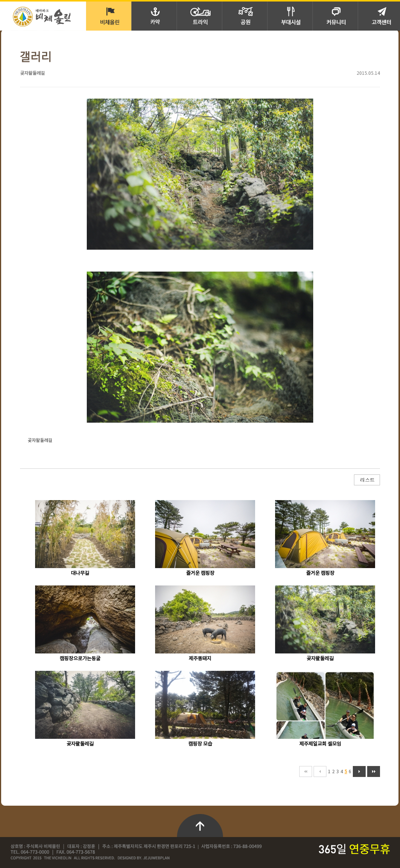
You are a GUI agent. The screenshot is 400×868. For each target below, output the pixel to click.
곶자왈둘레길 (320, 659)
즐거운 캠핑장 (200, 573)
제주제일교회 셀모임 (320, 744)
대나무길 (80, 573)
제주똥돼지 (200, 659)
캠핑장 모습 (200, 744)
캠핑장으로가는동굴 (80, 659)
